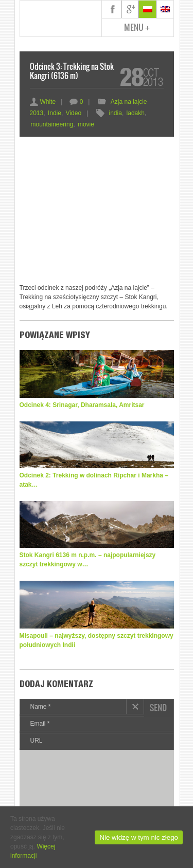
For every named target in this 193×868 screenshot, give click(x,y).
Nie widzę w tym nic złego (139, 837)
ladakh (136, 113)
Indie (55, 113)
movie (86, 124)
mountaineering (52, 124)
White (43, 102)
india (116, 113)
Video (74, 113)
